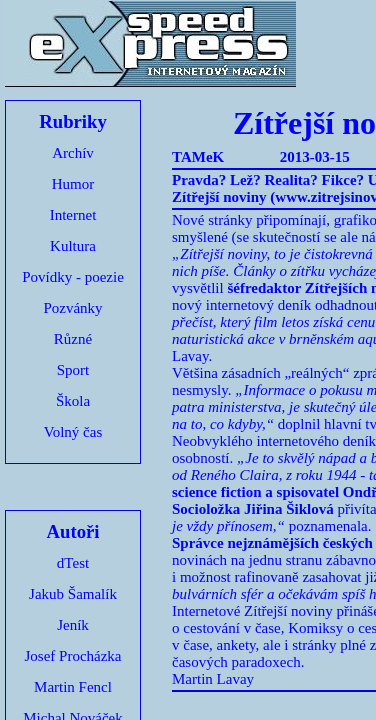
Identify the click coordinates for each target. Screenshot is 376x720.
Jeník (73, 625)
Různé (73, 339)
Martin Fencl (73, 687)
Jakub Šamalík (73, 594)
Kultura (73, 246)
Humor (73, 184)
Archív (73, 153)
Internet (73, 215)
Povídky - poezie (73, 277)
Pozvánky (72, 308)
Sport (73, 370)
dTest (73, 563)
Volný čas (73, 432)
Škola (73, 401)
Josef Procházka (72, 656)
